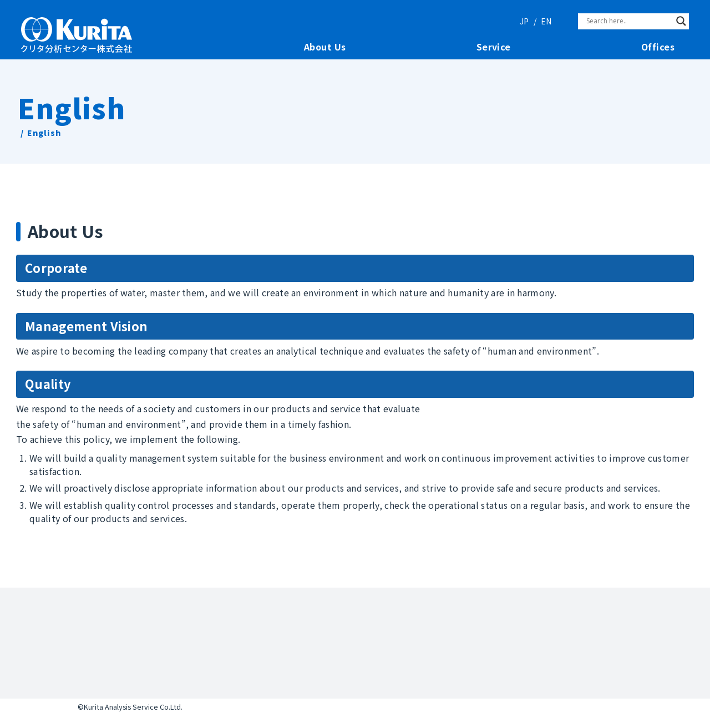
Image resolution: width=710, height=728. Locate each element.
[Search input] (628, 21)
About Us (325, 47)
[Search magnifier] (681, 21)
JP (524, 21)
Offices (658, 47)
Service (494, 47)
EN (546, 21)
